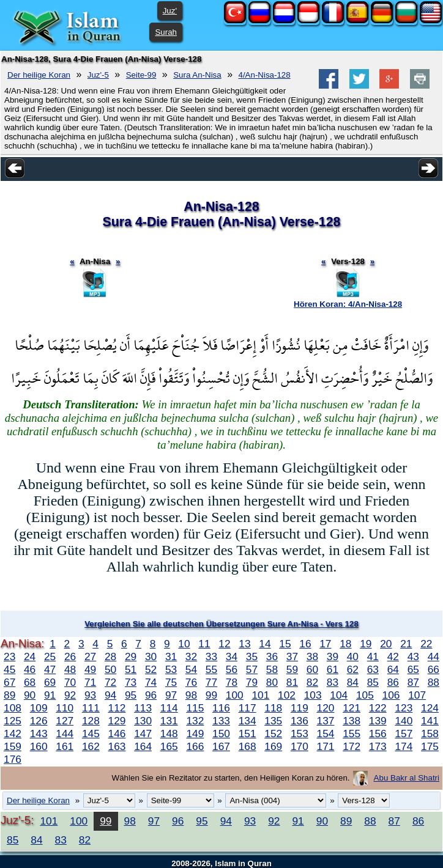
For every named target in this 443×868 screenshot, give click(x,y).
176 (13, 759)
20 (386, 644)
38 (312, 657)
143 (39, 734)
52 (151, 669)
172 (352, 746)
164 (143, 746)
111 (91, 708)
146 (117, 734)
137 (326, 721)
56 (232, 669)
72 (110, 682)
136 (300, 721)
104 (339, 695)
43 (413, 657)
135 (273, 721)
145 (91, 734)
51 (131, 669)
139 (378, 721)
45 (9, 669)
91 (50, 695)
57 (252, 669)
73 (131, 682)
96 (151, 695)
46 (30, 669)
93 (90, 695)
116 (221, 708)
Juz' (170, 11)
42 (393, 657)
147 (143, 734)
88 (434, 682)
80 (272, 682)
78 (232, 682)
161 (65, 746)
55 (211, 669)
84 (353, 682)
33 (211, 657)
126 (39, 721)
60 (312, 669)
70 (70, 682)
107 (417, 695)
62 (353, 669)
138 (352, 721)
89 (9, 695)
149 (195, 734)
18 (345, 644)
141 (430, 721)
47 (50, 669)
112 (117, 708)
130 (143, 721)
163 (117, 746)
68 (30, 682)
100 (235, 695)
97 (171, 695)
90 (30, 695)
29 (131, 657)
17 (325, 644)
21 (406, 644)
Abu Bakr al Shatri (407, 778)
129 (117, 721)
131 (169, 721)
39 (333, 657)
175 (430, 746)
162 (91, 746)
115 (195, 708)
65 (413, 669)
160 (39, 746)
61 (333, 669)
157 (404, 734)
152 (273, 734)
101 (260, 695)
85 (373, 682)
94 (110, 695)
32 (191, 657)
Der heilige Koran (39, 75)
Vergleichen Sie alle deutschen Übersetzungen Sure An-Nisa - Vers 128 (221, 624)
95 (131, 695)
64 (393, 669)
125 (13, 721)
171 (326, 746)
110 (65, 708)
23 (9, 657)
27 (90, 657)
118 (273, 708)
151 (248, 734)
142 (13, 734)
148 (169, 734)
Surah (166, 32)
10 (184, 644)
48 (70, 669)
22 (426, 644)
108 (13, 708)
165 (169, 746)
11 (204, 644)
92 (70, 695)
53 (171, 669)
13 (244, 644)
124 (430, 708)
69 (50, 682)
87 (413, 682)
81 (292, 682)
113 (143, 708)
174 (404, 746)
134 (248, 721)
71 (90, 682)
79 (252, 682)
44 (434, 657)
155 (352, 734)
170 (300, 746)
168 (248, 746)
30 (151, 657)
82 (312, 682)
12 (224, 644)
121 (352, 708)
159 (13, 746)
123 (404, 708)
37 (292, 657)
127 (65, 721)
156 (378, 734)
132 (195, 721)
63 (373, 669)
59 (292, 669)
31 (171, 657)
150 (221, 734)
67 (9, 682)
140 (404, 721)
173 (378, 746)
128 (91, 721)
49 (90, 669)
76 (191, 682)
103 (313, 695)
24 (30, 657)
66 (434, 669)
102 (287, 695)
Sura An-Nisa (197, 75)
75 (171, 682)
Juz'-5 (98, 75)
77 (211, 682)
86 (393, 682)
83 (333, 682)
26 (70, 657)
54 (191, 669)
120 (326, 708)
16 (305, 644)
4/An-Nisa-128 (265, 75)
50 (110, 669)
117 (248, 708)
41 (373, 657)
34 (232, 657)
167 (221, 746)
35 (252, 657)
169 (273, 746)
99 (211, 695)
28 (110, 657)
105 (365, 695)
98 (191, 695)
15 (285, 644)
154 (326, 734)
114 (169, 708)
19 (366, 644)
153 (300, 734)
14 (265, 644)
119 (300, 708)
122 (378, 708)
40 (353, 657)
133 (221, 721)
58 (272, 669)
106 (391, 695)
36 (272, 657)
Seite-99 (141, 75)
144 (65, 734)
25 (50, 657)
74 (151, 682)
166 (195, 746)
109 (39, 708)
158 (430, 734)
